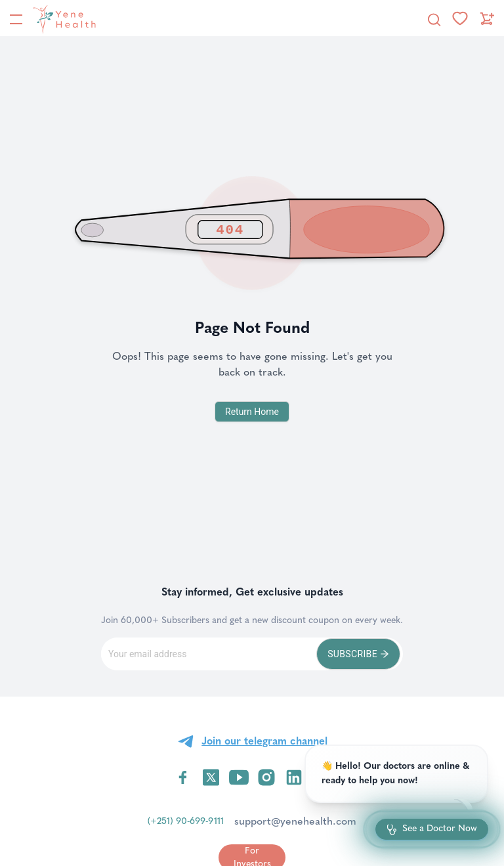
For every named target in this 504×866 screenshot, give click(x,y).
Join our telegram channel (264, 741)
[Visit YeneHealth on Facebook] (183, 777)
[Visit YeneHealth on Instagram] (266, 777)
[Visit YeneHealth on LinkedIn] (294, 777)
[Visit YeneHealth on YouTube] (239, 777)
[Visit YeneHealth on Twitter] (211, 777)
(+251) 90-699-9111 (186, 821)
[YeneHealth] (62, 19)
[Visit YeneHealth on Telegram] (322, 777)
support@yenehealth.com (295, 821)
